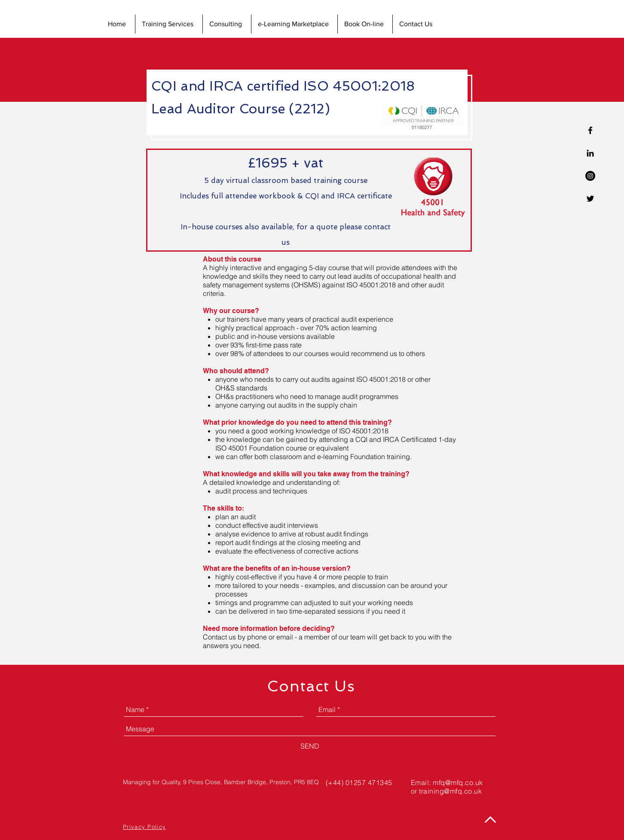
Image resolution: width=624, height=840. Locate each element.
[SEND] (310, 746)
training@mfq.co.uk (450, 791)
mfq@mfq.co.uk (458, 782)
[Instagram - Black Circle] (590, 176)
